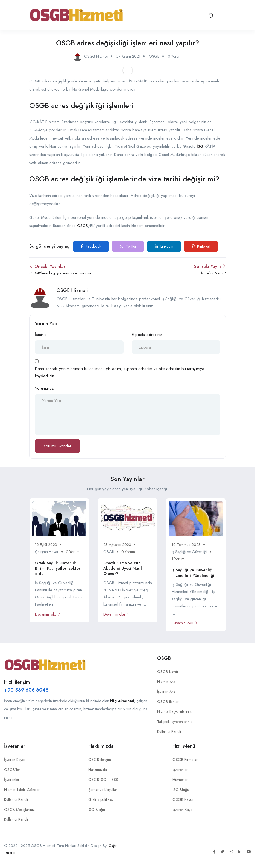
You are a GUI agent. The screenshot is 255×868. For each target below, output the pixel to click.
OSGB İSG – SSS (103, 780)
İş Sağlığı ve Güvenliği (189, 552)
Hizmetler (180, 780)
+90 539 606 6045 (26, 690)
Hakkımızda (98, 770)
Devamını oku (48, 614)
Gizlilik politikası (101, 799)
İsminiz (41, 335)
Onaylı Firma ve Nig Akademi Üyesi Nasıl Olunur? (123, 568)
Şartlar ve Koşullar (103, 790)
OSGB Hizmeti (72, 290)
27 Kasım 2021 (128, 56)
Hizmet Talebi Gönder (22, 790)
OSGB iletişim (100, 760)
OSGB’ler (12, 770)
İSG (200, 146)
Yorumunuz (44, 388)
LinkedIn (164, 246)
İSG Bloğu (97, 810)
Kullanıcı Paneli (169, 731)
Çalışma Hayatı (47, 552)
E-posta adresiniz (147, 335)
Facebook (91, 246)
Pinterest (201, 246)
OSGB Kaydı (168, 672)
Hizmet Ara (166, 682)
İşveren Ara (166, 692)
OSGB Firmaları (185, 760)
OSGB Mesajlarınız (19, 810)
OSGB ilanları (168, 702)
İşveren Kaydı (15, 760)
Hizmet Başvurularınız (174, 711)
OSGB (154, 56)
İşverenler (12, 780)
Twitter (128, 246)
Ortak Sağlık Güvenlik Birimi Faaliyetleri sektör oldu (58, 568)
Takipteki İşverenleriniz (175, 722)
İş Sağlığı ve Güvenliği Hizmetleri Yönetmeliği (193, 573)
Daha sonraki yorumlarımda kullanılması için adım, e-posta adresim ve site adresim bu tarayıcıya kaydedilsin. (120, 372)
